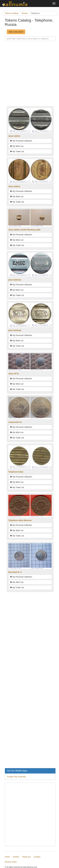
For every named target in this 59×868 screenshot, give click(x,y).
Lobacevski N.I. (15, 422)
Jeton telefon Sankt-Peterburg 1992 (24, 230)
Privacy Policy (11, 862)
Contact (37, 857)
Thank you (26, 857)
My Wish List (17, 146)
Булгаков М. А (15, 572)
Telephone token (16, 472)
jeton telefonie (15, 280)
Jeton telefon (14, 136)
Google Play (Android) (16, 777)
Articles (16, 857)
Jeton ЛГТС (14, 374)
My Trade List (17, 151)
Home (7, 857)
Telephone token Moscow (20, 520)
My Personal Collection (21, 141)
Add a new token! (16, 32)
